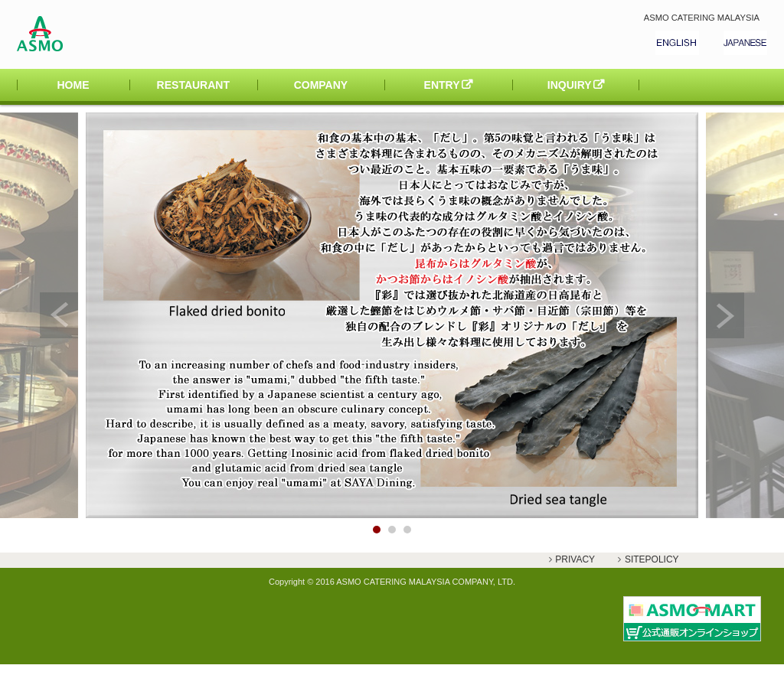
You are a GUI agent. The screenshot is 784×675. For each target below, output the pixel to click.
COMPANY (321, 85)
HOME (73, 85)
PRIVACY (575, 559)
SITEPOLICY (652, 559)
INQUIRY (570, 85)
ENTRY (442, 85)
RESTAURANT (193, 85)
